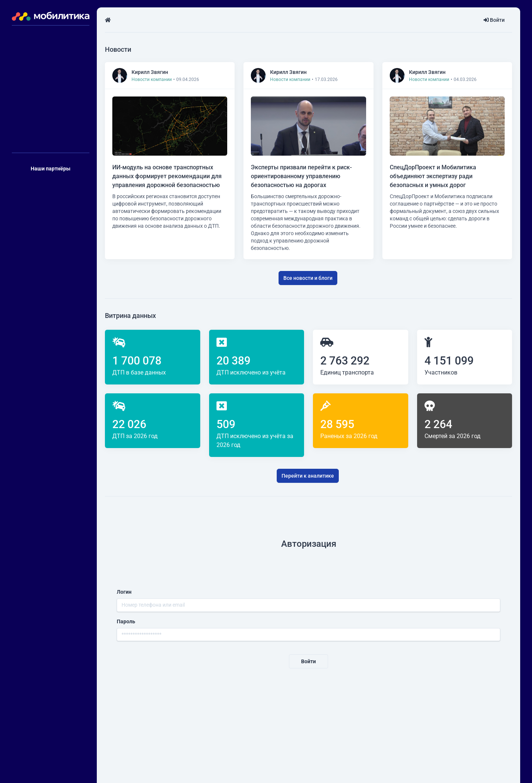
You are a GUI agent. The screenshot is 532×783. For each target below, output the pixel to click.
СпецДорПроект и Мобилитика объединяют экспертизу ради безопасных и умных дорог (433, 176)
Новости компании (152, 79)
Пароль (126, 621)
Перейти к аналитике (308, 476)
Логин (124, 592)
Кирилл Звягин (150, 72)
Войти (494, 20)
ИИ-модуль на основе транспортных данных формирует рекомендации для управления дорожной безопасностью (167, 176)
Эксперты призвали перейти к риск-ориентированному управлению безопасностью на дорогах (301, 176)
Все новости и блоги (308, 278)
